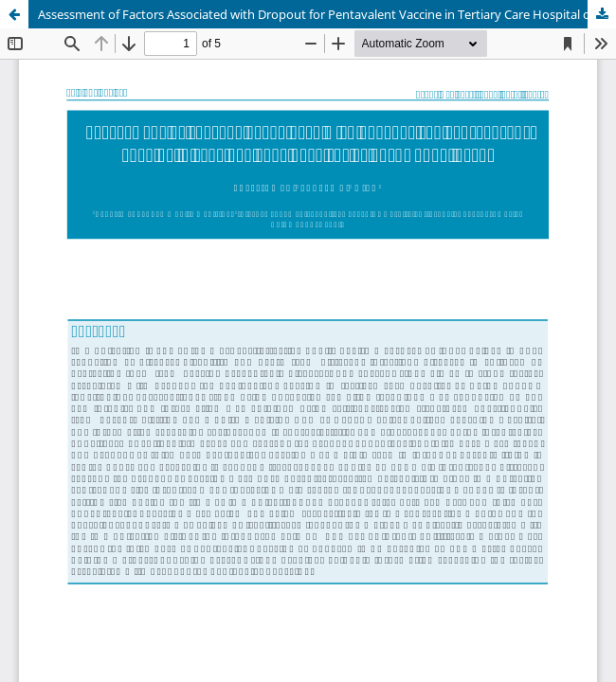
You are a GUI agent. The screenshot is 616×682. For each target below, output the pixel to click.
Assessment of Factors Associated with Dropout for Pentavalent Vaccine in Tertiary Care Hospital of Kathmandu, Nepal (327, 14)
